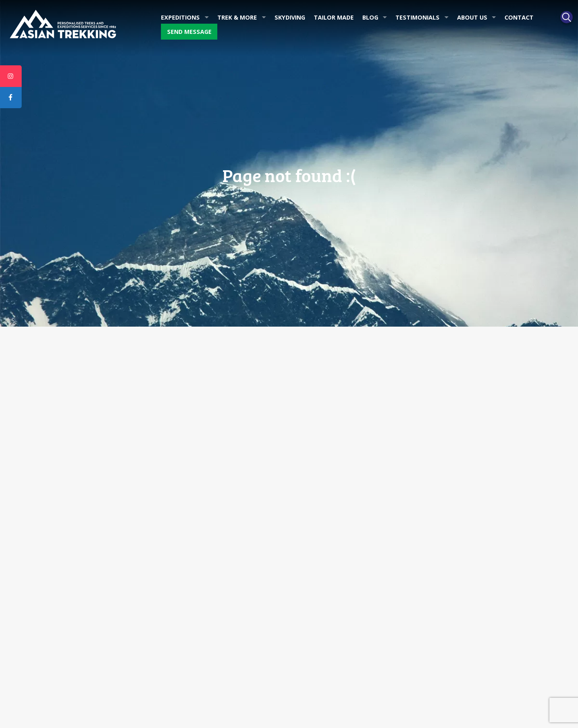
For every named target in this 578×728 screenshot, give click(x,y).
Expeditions (180, 17)
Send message (189, 32)
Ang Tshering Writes (202, 525)
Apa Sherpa (72, 525)
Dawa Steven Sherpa (84, 540)
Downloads (191, 540)
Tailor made (334, 17)
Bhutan (305, 629)
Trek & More (237, 17)
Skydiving (290, 17)
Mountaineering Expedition (331, 540)
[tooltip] (11, 76)
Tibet (302, 600)
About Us (472, 17)
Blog (370, 17)
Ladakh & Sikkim (317, 614)
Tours (303, 511)
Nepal (303, 585)
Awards (66, 496)
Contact (519, 17)
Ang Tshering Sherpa (84, 555)
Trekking (306, 525)
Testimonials (417, 17)
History (66, 511)
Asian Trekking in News (206, 511)
